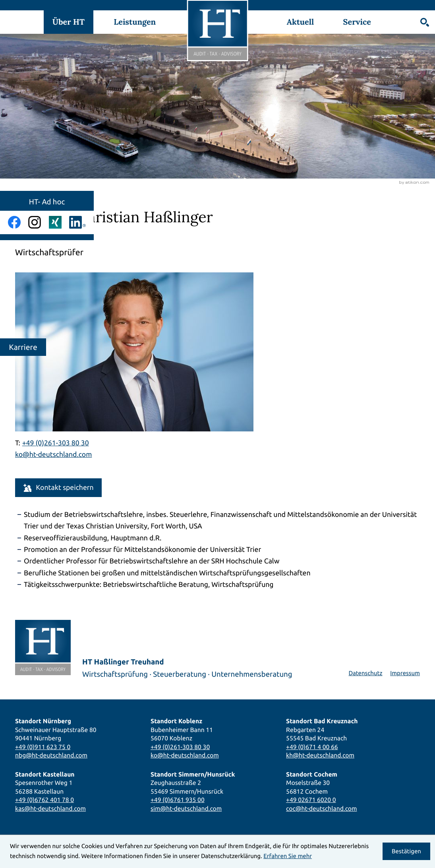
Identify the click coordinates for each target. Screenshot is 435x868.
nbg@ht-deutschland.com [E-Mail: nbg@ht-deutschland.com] (51, 755)
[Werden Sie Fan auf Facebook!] (14, 222)
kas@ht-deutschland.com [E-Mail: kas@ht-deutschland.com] (50, 808)
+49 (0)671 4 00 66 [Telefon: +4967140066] (312, 747)
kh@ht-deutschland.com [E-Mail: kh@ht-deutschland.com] (320, 755)
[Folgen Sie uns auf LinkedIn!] (77, 222)
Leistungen (135, 22)
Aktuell (301, 22)
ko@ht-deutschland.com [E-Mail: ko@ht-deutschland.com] (53, 455)
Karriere (23, 347)
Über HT (69, 22)
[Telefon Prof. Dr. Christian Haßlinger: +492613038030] (56, 443)
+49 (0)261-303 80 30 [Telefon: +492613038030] (180, 747)
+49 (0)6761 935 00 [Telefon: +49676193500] (178, 800)
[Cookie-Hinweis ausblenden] (406, 851)
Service (357, 22)
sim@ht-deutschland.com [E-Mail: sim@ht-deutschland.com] (186, 808)
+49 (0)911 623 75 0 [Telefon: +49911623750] (43, 747)
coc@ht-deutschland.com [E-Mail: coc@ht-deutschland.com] (321, 808)
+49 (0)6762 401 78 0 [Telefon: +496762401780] (44, 800)
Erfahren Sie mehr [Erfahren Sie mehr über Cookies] (288, 856)
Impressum (405, 673)
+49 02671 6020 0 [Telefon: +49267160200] (311, 800)
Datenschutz (365, 673)
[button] (58, 488)
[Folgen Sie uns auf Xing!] (55, 222)
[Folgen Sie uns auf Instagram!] (35, 222)
